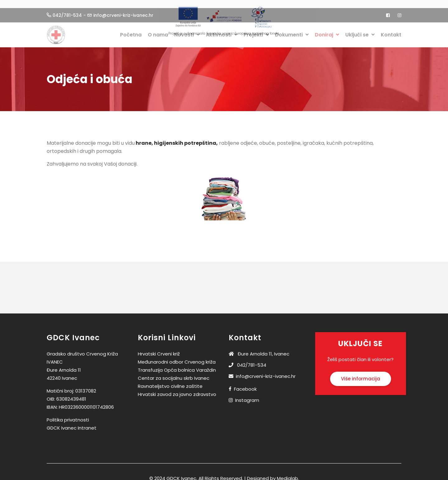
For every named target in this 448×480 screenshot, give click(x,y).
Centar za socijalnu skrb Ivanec (174, 373)
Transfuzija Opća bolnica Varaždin (177, 365)
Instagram (247, 395)
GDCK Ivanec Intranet (72, 423)
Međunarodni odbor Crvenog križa (177, 357)
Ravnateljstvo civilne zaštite (170, 381)
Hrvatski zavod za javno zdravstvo (177, 389)
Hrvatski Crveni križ (159, 348)
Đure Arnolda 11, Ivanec (259, 348)
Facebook (245, 384)
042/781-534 (247, 360)
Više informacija (361, 373)
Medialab (287, 473)
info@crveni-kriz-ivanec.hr (262, 371)
